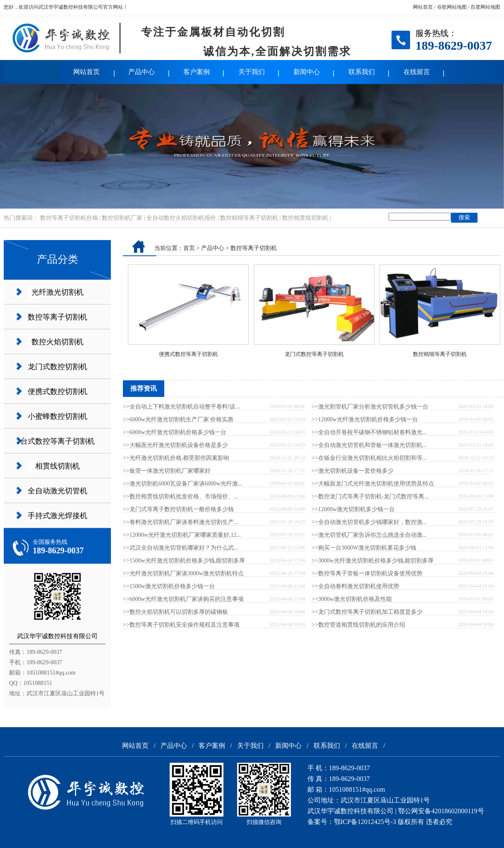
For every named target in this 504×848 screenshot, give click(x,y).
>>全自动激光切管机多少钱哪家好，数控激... (369, 522)
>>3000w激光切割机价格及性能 (352, 599)
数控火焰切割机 (58, 342)
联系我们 (362, 72)
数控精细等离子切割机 (249, 218)
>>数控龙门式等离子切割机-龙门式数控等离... (370, 496)
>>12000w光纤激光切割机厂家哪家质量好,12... (182, 535)
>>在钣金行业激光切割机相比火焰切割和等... (369, 458)
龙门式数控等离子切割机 (314, 354)
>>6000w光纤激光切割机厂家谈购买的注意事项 (183, 599)
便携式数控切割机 (58, 392)
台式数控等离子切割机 (58, 441)
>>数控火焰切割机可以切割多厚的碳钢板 (175, 612)
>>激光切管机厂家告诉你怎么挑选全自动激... (369, 535)
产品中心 (142, 72)
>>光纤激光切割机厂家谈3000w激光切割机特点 (183, 573)
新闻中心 (307, 72)
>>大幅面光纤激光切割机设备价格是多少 (175, 445)
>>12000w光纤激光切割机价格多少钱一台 (365, 419)
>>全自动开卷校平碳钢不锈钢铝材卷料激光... (369, 432)
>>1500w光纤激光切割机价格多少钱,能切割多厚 (184, 561)
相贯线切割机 (58, 466)
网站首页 (423, 7)
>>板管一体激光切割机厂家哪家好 (167, 471)
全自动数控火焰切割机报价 (181, 218)
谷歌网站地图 (452, 7)
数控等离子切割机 (58, 317)
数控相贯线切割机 (305, 218)
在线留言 (417, 72)
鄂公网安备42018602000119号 (441, 811)
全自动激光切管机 (58, 491)
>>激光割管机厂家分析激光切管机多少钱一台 (370, 407)
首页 (189, 248)
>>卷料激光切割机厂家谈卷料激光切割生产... (180, 522)
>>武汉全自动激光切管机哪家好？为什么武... (180, 548)
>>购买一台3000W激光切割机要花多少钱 (364, 548)
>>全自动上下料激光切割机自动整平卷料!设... (181, 407)
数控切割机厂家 (122, 218)
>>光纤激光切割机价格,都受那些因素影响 (176, 458)
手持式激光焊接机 (58, 516)
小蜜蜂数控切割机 (58, 416)
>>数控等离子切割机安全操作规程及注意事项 (181, 625)
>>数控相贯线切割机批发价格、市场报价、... (180, 496)
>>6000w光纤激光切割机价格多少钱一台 (175, 432)
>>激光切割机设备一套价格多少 (353, 471)
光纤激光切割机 (58, 292)
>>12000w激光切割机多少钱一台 (353, 509)
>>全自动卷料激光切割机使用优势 (355, 586)
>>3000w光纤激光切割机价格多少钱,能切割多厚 (373, 561)
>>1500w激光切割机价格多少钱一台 (169, 586)
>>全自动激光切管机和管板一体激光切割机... (369, 445)
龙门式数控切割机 (58, 367)
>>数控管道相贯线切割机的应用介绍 (358, 625)
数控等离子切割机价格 (69, 218)
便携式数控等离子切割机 (188, 354)
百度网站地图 (485, 7)
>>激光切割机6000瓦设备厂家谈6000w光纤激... (182, 484)
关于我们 (252, 72)
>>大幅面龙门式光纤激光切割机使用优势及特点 (373, 484)
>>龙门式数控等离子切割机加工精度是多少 (367, 612)
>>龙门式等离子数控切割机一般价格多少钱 (178, 509)
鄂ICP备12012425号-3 (365, 822)
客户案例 (197, 72)
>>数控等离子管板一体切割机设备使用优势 (367, 573)
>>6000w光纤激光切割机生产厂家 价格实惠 (178, 419)
